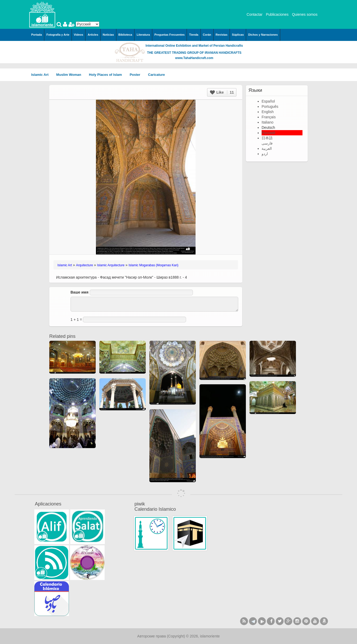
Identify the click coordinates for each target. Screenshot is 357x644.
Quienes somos (305, 14)
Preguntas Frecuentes (170, 35)
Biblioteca (125, 35)
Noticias (108, 35)
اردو (265, 154)
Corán (207, 35)
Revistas (222, 35)
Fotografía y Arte (58, 35)
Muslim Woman (71, 75)
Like (222, 92)
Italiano (267, 122)
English (268, 112)
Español (268, 101)
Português (270, 107)
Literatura (143, 35)
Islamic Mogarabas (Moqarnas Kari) (154, 265)
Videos (79, 35)
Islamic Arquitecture (111, 265)
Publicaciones (277, 14)
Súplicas (238, 35)
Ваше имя (79, 292)
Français (269, 117)
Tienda (194, 35)
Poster (137, 75)
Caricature (156, 75)
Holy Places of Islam (107, 75)
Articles (93, 35)
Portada (37, 35)
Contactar (255, 14)
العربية (267, 148)
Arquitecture (85, 265)
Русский (268, 133)
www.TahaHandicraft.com (194, 58)
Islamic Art (42, 75)
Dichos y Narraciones (263, 35)
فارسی (267, 143)
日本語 (267, 138)
